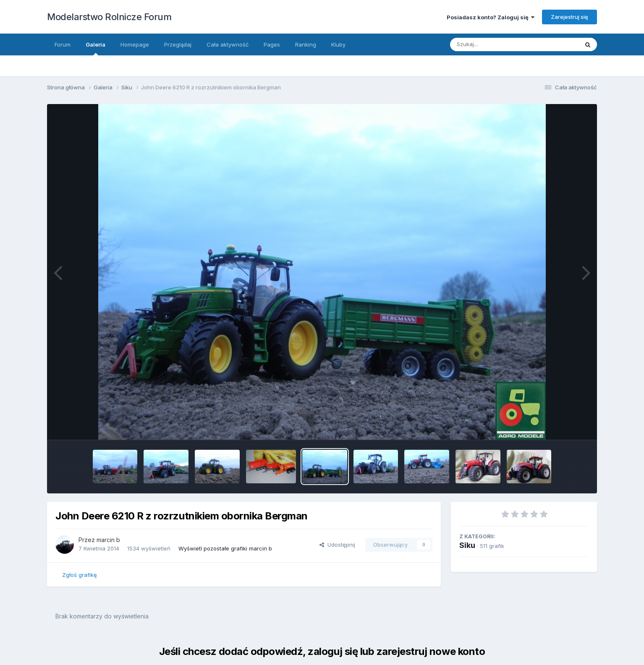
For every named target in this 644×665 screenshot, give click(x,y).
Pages (272, 44)
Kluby (338, 44)
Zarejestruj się (569, 17)
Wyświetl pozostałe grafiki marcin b (225, 548)
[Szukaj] (506, 44)
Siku (467, 545)
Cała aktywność (228, 44)
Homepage (135, 44)
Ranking (306, 44)
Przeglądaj (178, 44)
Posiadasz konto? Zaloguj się (491, 17)
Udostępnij (337, 545)
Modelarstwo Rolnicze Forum (109, 17)
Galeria (96, 48)
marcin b (108, 540)
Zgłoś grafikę (80, 575)
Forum (63, 44)
